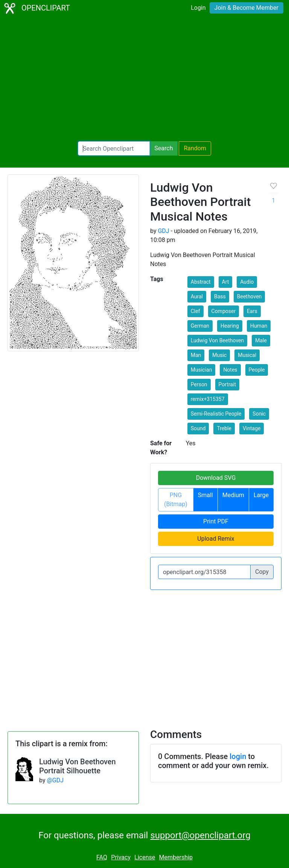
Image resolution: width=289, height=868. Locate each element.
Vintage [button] (252, 428)
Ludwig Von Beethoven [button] (218, 340)
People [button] (257, 370)
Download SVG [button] (216, 478)
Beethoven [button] (249, 296)
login (238, 756)
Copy (262, 572)
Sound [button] (198, 428)
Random (195, 148)
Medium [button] (233, 495)
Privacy (121, 857)
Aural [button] (197, 296)
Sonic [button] (259, 414)
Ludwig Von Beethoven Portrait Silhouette (78, 766)
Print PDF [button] (216, 521)
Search (164, 148)
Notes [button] (230, 370)
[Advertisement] (144, 79)
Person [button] (199, 384)
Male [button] (261, 340)
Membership (176, 857)
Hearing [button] (230, 326)
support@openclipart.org (200, 835)
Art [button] (226, 282)
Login (198, 8)
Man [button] (196, 355)
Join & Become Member (246, 8)
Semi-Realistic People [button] (216, 414)
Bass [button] (220, 296)
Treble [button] (224, 428)
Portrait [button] (227, 384)
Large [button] (261, 495)
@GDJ (55, 780)
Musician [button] (202, 370)
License (145, 857)
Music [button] (219, 355)
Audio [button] (247, 282)
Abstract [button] (201, 282)
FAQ (102, 857)
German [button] (200, 326)
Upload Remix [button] (216, 539)
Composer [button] (224, 311)
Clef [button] (195, 311)
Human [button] (259, 326)
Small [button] (205, 495)
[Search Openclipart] (114, 148)
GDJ (163, 231)
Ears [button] (252, 311)
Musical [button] (247, 355)
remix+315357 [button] (208, 399)
